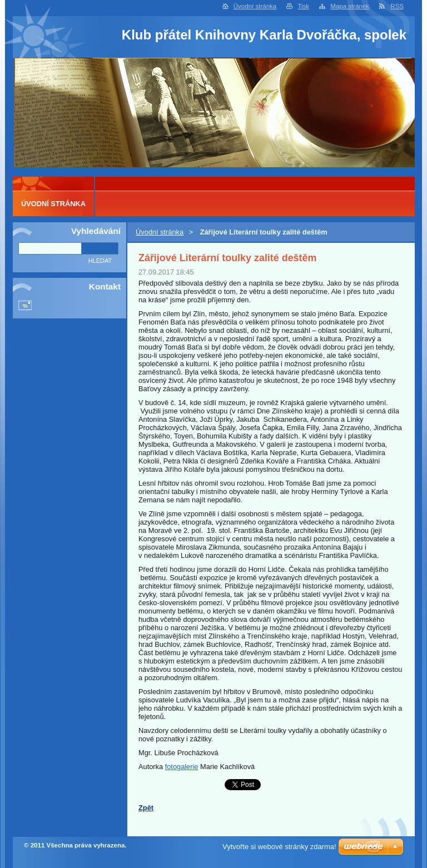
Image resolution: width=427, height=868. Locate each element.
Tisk (303, 6)
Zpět (146, 808)
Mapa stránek (350, 6)
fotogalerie (182, 767)
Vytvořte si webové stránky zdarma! (279, 847)
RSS (397, 6)
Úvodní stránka (255, 6)
